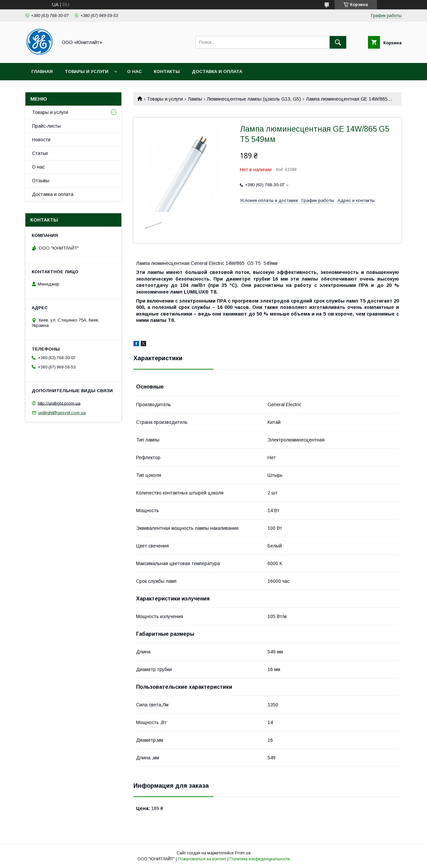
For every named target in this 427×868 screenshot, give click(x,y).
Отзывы (41, 181)
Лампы (195, 99)
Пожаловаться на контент (202, 859)
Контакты (167, 71)
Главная (42, 71)
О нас (134, 71)
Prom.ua (243, 853)
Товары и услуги (87, 71)
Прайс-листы (46, 126)
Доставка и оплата (217, 71)
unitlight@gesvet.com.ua (62, 413)
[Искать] (338, 42)
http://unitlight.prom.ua (59, 403)
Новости (41, 140)
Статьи (40, 153)
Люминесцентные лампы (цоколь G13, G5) (254, 99)
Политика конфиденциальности (260, 859)
